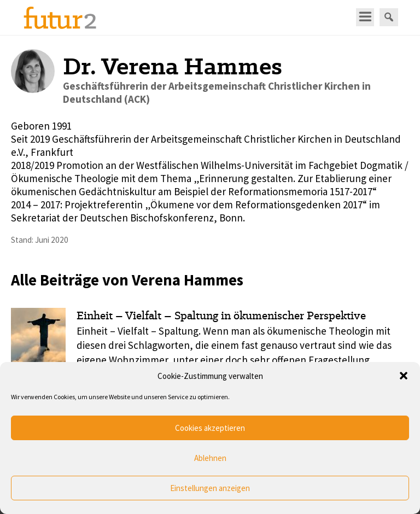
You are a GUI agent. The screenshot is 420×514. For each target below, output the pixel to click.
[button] (404, 376)
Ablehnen (210, 458)
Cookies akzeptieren (210, 428)
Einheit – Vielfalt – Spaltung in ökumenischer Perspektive (221, 316)
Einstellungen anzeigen (210, 488)
